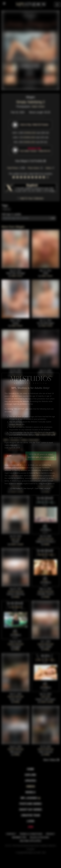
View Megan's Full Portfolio (31, 161)
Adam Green (38, 107)
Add (53, 218)
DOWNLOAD (30, 133)
